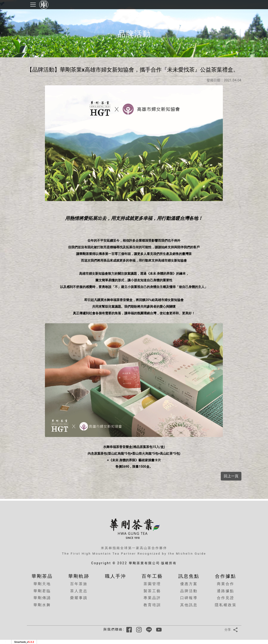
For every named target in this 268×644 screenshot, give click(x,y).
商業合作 (226, 584)
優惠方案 (189, 584)
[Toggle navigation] (33, 5)
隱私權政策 (226, 605)
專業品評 (152, 598)
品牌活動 (189, 591)
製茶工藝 (152, 591)
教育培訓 (152, 605)
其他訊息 (189, 605)
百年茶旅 (79, 584)
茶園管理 (152, 584)
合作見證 (226, 598)
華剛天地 (42, 584)
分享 (232, 630)
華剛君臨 (42, 591)
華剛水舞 (42, 605)
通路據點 (226, 591)
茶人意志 (79, 591)
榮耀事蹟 (79, 598)
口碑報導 (189, 598)
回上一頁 (231, 476)
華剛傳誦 (42, 598)
